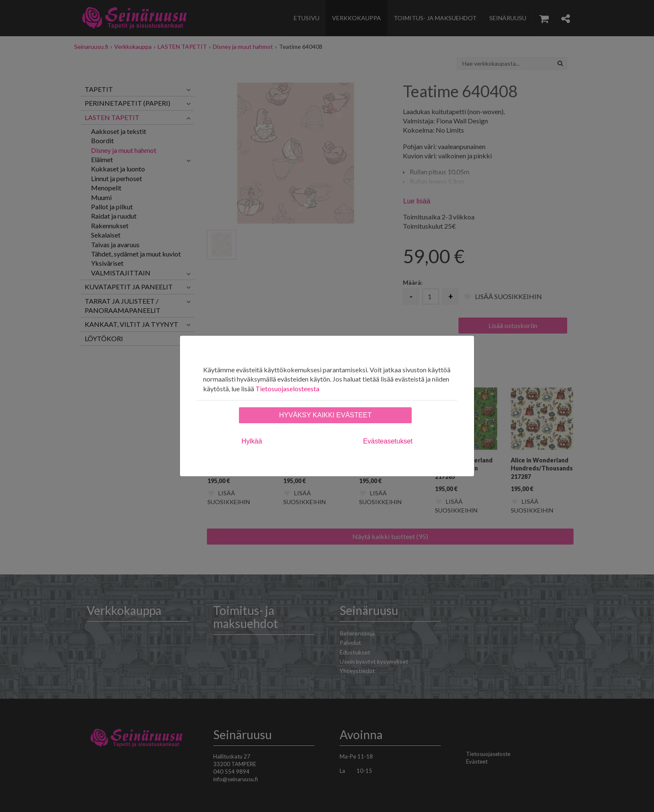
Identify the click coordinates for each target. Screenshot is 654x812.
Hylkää (252, 441)
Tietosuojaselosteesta (287, 389)
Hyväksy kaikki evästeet (325, 415)
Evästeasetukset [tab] (388, 441)
